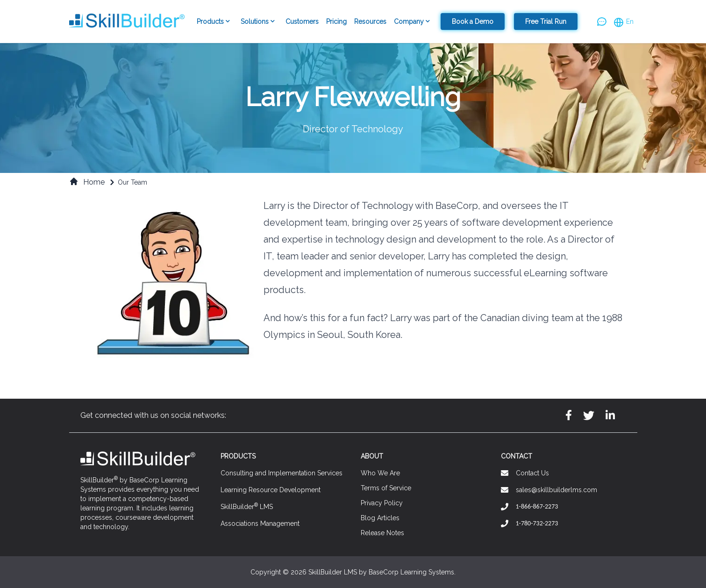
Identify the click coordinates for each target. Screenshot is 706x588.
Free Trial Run (546, 22)
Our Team (132, 182)
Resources (370, 22)
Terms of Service (386, 488)
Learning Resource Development (271, 490)
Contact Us (532, 473)
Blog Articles (380, 518)
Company (414, 22)
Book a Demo (473, 22)
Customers (302, 22)
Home (87, 182)
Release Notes (382, 533)
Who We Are (380, 473)
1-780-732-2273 (537, 523)
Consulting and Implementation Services (282, 473)
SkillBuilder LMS (247, 506)
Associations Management (260, 523)
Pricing (336, 22)
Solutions (259, 22)
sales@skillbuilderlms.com (556, 490)
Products (215, 22)
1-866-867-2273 (537, 506)
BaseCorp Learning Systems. (412, 572)
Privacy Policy (382, 503)
